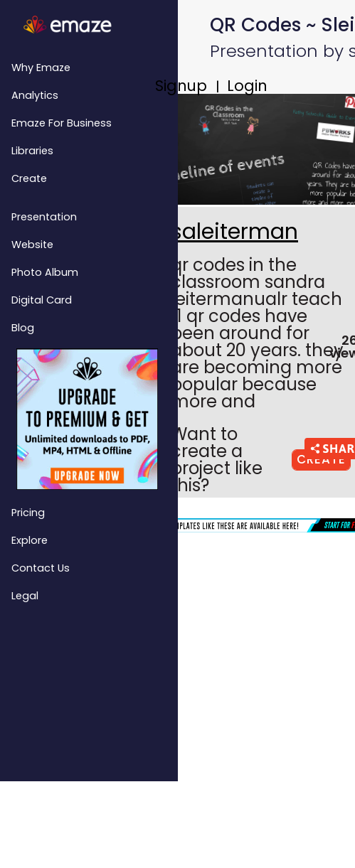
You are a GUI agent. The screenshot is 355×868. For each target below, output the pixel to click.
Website (32, 245)
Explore (30, 540)
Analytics (35, 95)
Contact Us (41, 568)
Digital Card (42, 300)
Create (29, 178)
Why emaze (41, 68)
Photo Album (45, 272)
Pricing (28, 513)
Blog (23, 328)
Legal (25, 596)
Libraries (32, 151)
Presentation (44, 217)
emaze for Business (62, 123)
